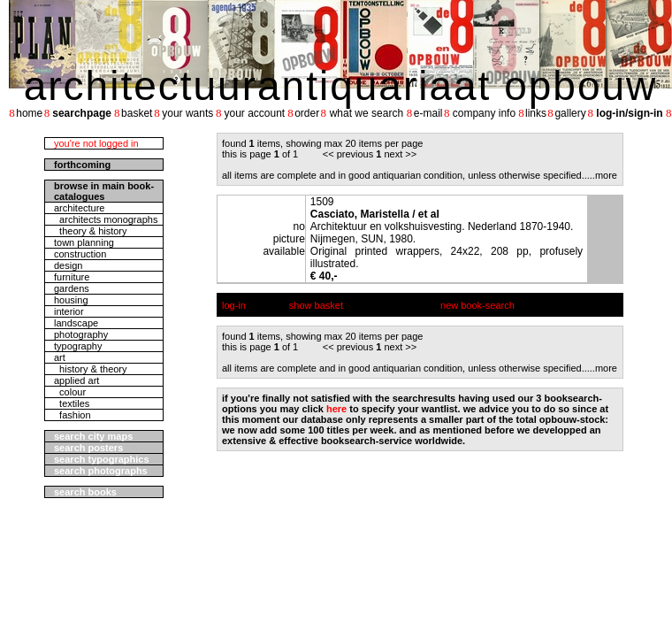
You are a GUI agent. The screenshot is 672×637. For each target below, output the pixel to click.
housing (71, 300)
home (29, 113)
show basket (316, 305)
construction (80, 254)
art (60, 357)
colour (70, 392)
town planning (84, 242)
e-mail (428, 113)
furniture (72, 277)
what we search (367, 113)
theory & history (91, 231)
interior (69, 311)
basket (137, 113)
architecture (79, 208)
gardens (72, 288)
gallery (570, 113)
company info (484, 113)
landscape (76, 323)
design (68, 265)
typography (78, 346)
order (307, 113)
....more (601, 175)
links (536, 113)
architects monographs (106, 219)
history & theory (91, 369)
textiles (72, 403)
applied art (76, 380)
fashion (73, 415)
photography (81, 334)
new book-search (477, 305)
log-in (234, 305)
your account (254, 113)
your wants (187, 113)
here (336, 409)
